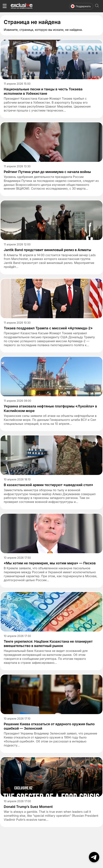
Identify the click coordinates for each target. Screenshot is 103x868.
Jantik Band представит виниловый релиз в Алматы (47, 250)
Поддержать (81, 6)
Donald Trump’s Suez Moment (28, 807)
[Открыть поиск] (97, 6)
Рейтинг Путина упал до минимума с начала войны (47, 172)
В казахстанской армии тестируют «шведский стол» (48, 485)
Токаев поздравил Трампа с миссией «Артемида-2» (48, 328)
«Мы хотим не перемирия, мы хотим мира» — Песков (50, 563)
